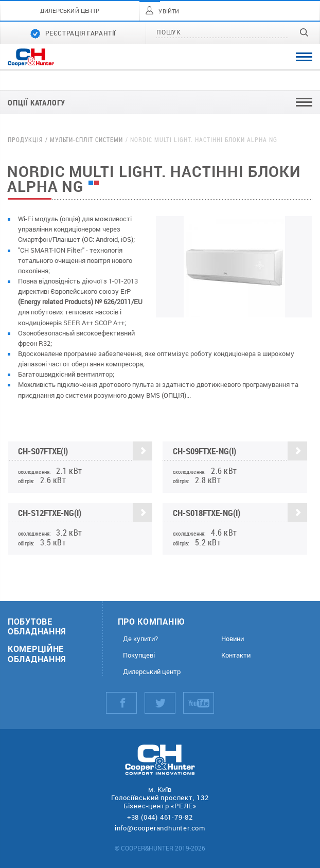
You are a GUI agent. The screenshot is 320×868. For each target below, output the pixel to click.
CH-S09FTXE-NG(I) (240, 451)
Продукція (25, 140)
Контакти (236, 655)
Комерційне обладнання (37, 653)
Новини (233, 639)
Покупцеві (139, 655)
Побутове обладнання (37, 626)
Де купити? (140, 639)
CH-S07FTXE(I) (85, 451)
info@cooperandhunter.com (160, 828)
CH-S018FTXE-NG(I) (240, 513)
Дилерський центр (152, 672)
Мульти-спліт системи (86, 140)
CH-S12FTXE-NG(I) (85, 513)
